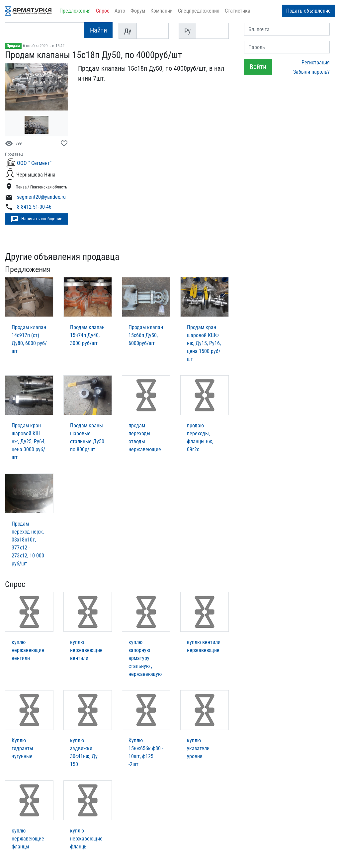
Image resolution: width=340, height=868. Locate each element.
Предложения (75, 11)
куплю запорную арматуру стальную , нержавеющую (145, 658)
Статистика (238, 11)
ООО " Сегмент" (34, 163)
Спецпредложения (199, 11)
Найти (98, 30)
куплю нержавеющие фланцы (28, 839)
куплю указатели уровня (198, 748)
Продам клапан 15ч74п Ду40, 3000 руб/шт (87, 335)
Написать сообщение (37, 219)
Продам (13, 46)
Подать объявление (308, 11)
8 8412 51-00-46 (34, 207)
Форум (138, 11)
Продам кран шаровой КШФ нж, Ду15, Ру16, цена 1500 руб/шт (204, 343)
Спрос (103, 11)
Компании (162, 11)
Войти (258, 67)
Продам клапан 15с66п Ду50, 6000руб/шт (146, 335)
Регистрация (316, 63)
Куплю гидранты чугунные (22, 748)
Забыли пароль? (311, 72)
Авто (120, 11)
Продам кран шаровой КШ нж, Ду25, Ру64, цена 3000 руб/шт (29, 441)
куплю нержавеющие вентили (28, 650)
